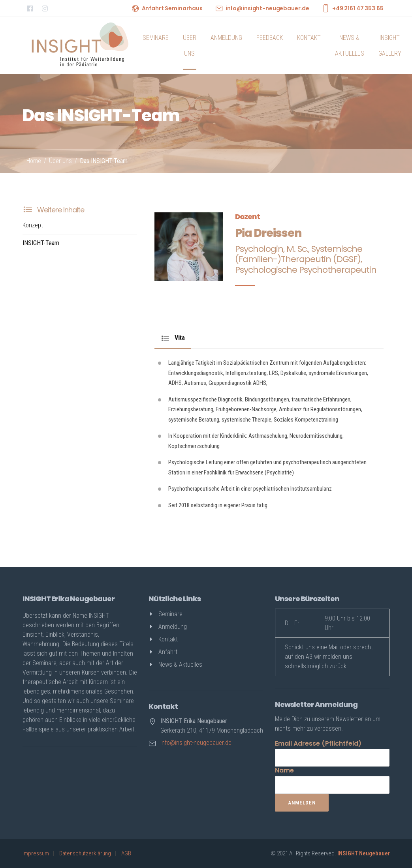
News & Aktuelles (350, 46)
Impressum (36, 853)
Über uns (190, 46)
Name (284, 770)
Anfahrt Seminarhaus (172, 8)
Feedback (270, 38)
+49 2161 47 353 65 (358, 8)
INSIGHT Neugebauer (364, 853)
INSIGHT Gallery (390, 46)
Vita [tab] (173, 338)
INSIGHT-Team (41, 243)
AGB (126, 853)
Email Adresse (318, 743)
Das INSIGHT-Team (104, 161)
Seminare (156, 38)
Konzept (33, 225)
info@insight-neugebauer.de (267, 8)
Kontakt (309, 38)
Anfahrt (168, 652)
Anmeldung (226, 38)
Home (34, 161)
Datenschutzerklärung (85, 853)
